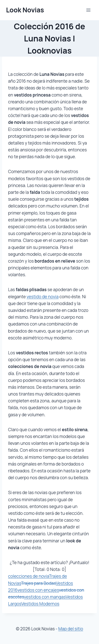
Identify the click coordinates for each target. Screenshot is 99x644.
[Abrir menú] (88, 10)
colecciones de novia (29, 576)
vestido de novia (43, 297)
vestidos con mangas (45, 597)
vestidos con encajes (38, 590)
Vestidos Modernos (40, 604)
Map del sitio (71, 629)
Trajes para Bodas (38, 583)
